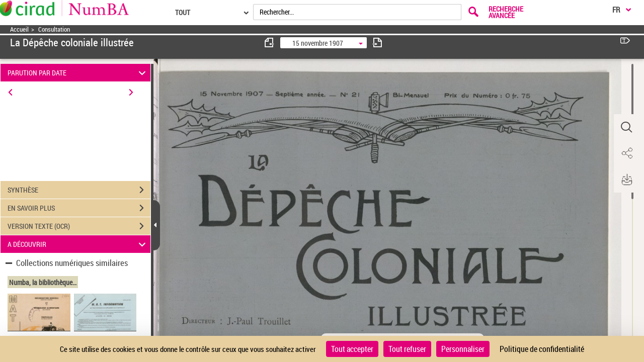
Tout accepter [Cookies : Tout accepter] (352, 349)
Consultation (54, 29)
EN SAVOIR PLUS (79, 208)
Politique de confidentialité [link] (542, 349)
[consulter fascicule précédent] (270, 42)
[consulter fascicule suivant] (377, 42)
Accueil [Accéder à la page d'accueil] (19, 29)
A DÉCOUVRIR (78, 244)
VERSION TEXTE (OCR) (79, 226)
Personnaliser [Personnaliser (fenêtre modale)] (463, 349)
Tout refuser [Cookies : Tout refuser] (407, 349)
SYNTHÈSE (79, 190)
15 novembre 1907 (318, 43)
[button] (626, 127)
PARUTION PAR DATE (78, 73)
